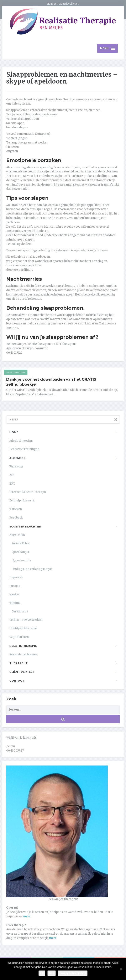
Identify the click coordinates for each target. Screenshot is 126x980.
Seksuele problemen (23, 655)
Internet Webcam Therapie (28, 493)
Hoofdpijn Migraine (23, 629)
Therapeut (19, 664)
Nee (52, 973)
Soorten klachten (25, 527)
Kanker (14, 595)
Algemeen (17, 459)
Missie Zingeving (21, 441)
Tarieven (16, 510)
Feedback (16, 518)
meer (27, 917)
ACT (12, 476)
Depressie (16, 578)
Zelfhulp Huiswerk (22, 501)
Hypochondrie (21, 561)
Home (14, 433)
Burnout (15, 587)
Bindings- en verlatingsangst (32, 569)
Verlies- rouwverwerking (26, 620)
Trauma (15, 603)
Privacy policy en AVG (73, 973)
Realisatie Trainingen (24, 450)
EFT (12, 484)
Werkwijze (16, 467)
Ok (42, 973)
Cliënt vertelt (22, 672)
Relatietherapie (23, 646)
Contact (17, 681)
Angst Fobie (17, 536)
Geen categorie (16, 373)
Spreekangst (20, 553)
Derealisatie (20, 612)
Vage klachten (19, 638)
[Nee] (121, 969)
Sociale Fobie (20, 544)
